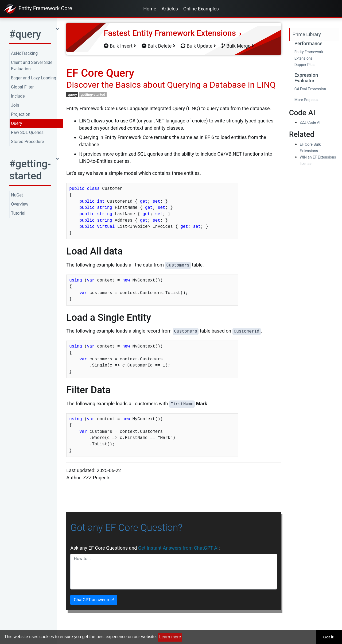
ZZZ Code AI (310, 122)
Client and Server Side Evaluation (32, 66)
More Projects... (308, 100)
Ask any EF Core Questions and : (145, 548)
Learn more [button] (170, 637)
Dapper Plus (304, 65)
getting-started (93, 94)
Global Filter (22, 87)
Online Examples (201, 9)
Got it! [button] (329, 637)
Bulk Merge (238, 46)
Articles (170, 9)
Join (15, 105)
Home (150, 9)
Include (18, 96)
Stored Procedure (27, 142)
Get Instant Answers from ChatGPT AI (178, 548)
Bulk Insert (120, 46)
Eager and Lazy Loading (34, 78)
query (72, 94)
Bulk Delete (158, 46)
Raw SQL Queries (27, 132)
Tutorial (18, 213)
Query (16, 123)
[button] (34, 36)
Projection (21, 114)
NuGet (17, 195)
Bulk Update (198, 46)
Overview (20, 204)
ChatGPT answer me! (94, 600)
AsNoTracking (24, 53)
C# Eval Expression (310, 89)
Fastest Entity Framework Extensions (173, 33)
